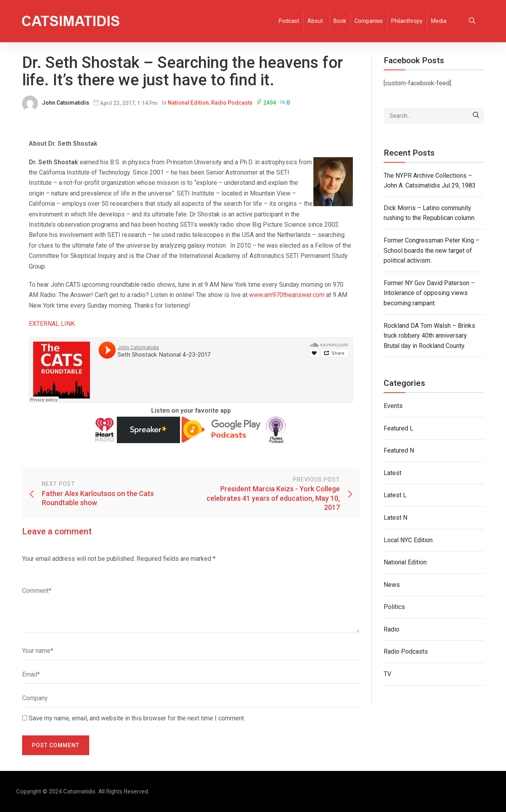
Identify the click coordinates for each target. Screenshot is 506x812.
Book (340, 21)
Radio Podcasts (232, 103)
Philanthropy (407, 21)
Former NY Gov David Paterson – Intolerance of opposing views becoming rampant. (429, 293)
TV (387, 674)
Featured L (398, 428)
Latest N (395, 518)
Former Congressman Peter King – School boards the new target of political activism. (432, 250)
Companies (369, 21)
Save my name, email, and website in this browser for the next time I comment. (137, 718)
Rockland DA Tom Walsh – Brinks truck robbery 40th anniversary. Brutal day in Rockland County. (429, 336)
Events (393, 406)
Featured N (399, 450)
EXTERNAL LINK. (52, 324)
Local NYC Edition (408, 540)
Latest (393, 473)
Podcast (289, 21)
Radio (392, 629)
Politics (394, 607)
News (392, 585)
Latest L (395, 495)
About (315, 21)
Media (439, 21)
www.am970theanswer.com (287, 295)
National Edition (188, 103)
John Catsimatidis (66, 103)
